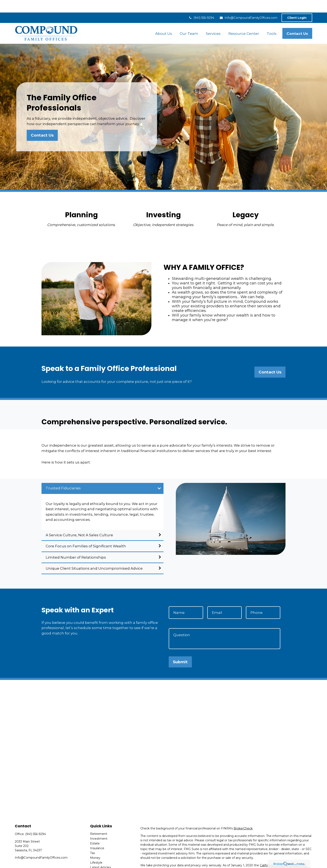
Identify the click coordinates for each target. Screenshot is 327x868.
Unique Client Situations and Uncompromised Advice (94, 556)
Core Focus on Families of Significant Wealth (86, 534)
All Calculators (100, 864)
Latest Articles (101, 855)
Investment (99, 826)
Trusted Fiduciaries (63, 476)
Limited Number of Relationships (76, 545)
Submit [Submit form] (180, 649)
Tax (92, 840)
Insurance (97, 836)
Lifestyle (96, 850)
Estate (95, 831)
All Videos (97, 860)
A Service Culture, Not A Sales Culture (79, 523)
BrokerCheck (243, 816)
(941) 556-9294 (201, 5)
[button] (163, 21)
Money (95, 845)
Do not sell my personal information (282, 857)
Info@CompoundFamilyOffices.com (248, 5)
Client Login (297, 5)
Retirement (99, 821)
